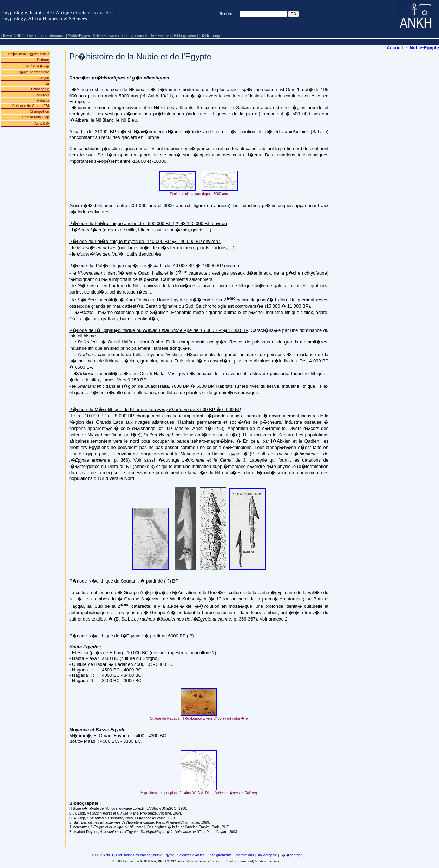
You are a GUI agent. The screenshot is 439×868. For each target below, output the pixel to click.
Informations (244, 855)
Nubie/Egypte (164, 855)
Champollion (39, 112)
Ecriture (43, 60)
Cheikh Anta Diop (36, 117)
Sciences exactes (191, 855)
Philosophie (40, 89)
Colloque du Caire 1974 (31, 106)
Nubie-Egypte (424, 48)
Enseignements (135, 36)
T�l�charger (211, 36)
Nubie (38, 66)
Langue (43, 78)
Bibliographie (185, 36)
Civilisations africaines (46, 36)
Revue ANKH (103, 855)
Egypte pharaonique (33, 72)
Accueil (395, 48)
